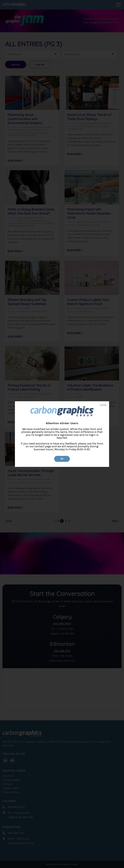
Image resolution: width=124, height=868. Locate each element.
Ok (62, 459)
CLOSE (103, 405)
